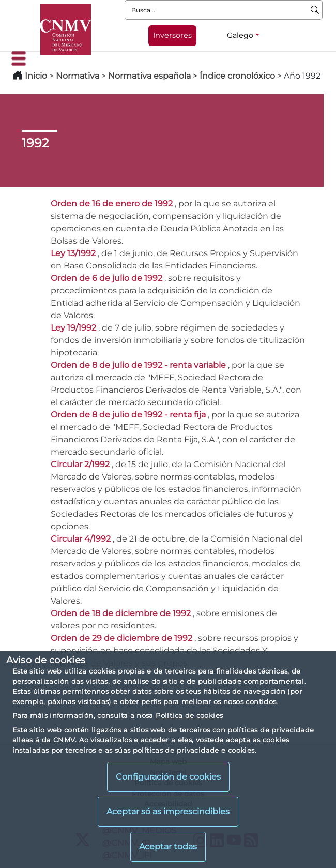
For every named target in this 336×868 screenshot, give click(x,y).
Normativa (78, 76)
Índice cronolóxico (237, 76)
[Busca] (315, 10)
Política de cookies (189, 715)
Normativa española (149, 76)
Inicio (36, 76)
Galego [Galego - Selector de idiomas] (240, 35)
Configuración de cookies (168, 777)
